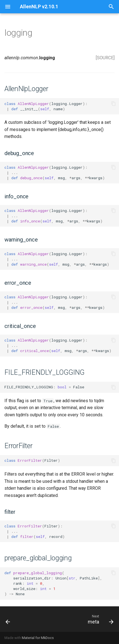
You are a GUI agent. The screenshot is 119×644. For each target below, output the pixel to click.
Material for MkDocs (38, 638)
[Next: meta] (100, 619)
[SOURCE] (105, 58)
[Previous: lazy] (8, 619)
